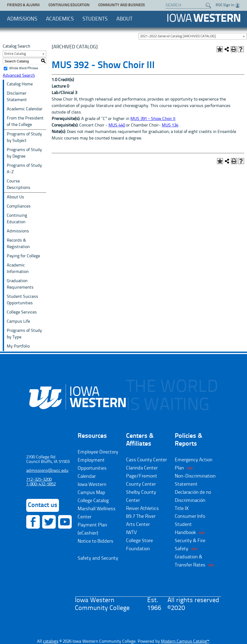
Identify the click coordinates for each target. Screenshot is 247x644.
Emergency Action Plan (194, 464)
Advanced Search (19, 76)
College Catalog (93, 501)
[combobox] (193, 36)
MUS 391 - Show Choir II (153, 119)
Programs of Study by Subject (24, 138)
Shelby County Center (141, 496)
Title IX (182, 509)
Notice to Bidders (95, 541)
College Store (139, 541)
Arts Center (138, 525)
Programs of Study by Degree (24, 153)
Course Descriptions (19, 185)
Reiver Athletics (142, 509)
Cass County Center (146, 460)
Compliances (19, 206)
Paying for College (23, 256)
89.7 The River (141, 516)
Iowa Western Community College (204, 18)
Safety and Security (98, 558)
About (124, 19)
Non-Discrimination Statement (195, 480)
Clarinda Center (142, 468)
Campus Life (18, 322)
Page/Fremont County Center (142, 480)
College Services (22, 312)
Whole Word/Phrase (24, 68)
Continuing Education (69, 5)
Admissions (22, 19)
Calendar (87, 476)
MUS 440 (117, 125)
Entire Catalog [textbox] (15, 54)
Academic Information (18, 269)
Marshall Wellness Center (97, 513)
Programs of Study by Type (24, 334)
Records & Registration (18, 244)
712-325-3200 (39, 480)
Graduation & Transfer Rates (190, 561)
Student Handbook (185, 529)
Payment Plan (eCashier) (92, 529)
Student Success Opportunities (22, 300)
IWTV (131, 533)
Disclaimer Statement (17, 97)
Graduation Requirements (20, 284)
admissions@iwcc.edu (47, 471)
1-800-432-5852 (41, 484)
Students (95, 19)
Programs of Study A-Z (24, 169)
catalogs (51, 642)
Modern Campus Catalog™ (185, 642)
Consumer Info (190, 516)
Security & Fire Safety (190, 545)
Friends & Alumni (23, 5)
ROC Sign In (228, 5)
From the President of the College (25, 122)
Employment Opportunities (92, 464)
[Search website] (186, 5)
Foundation (138, 549)
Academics (60, 19)
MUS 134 (170, 125)
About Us (15, 197)
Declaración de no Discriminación (193, 496)
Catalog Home (20, 84)
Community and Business (121, 5)
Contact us (43, 505)
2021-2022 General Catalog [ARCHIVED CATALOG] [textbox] (178, 36)
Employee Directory (98, 452)
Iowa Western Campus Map (92, 489)
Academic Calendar (25, 109)
